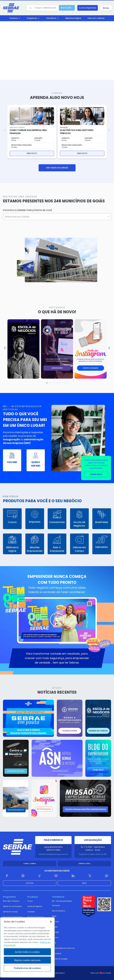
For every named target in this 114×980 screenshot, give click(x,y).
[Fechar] (51, 934)
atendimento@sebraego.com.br (53, 854)
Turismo (55, 938)
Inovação (55, 932)
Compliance (57, 954)
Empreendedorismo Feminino (63, 948)
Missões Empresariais (36, 917)
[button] (5, 130)
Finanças (55, 922)
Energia (55, 927)
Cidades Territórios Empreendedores (10, 925)
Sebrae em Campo (10, 912)
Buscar (66, 8)
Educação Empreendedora (13, 917)
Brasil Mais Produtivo (11, 901)
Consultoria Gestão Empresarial (35, 925)
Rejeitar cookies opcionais (27, 973)
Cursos (30, 901)
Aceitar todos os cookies (27, 964)
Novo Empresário (58, 911)
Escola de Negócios (35, 906)
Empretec (31, 912)
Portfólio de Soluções (60, 959)
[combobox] (57, 217)
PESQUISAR (17, 227)
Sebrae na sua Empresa (12, 906)
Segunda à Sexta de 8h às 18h (93, 854)
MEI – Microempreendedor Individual (62, 903)
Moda (54, 916)
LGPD (54, 943)
